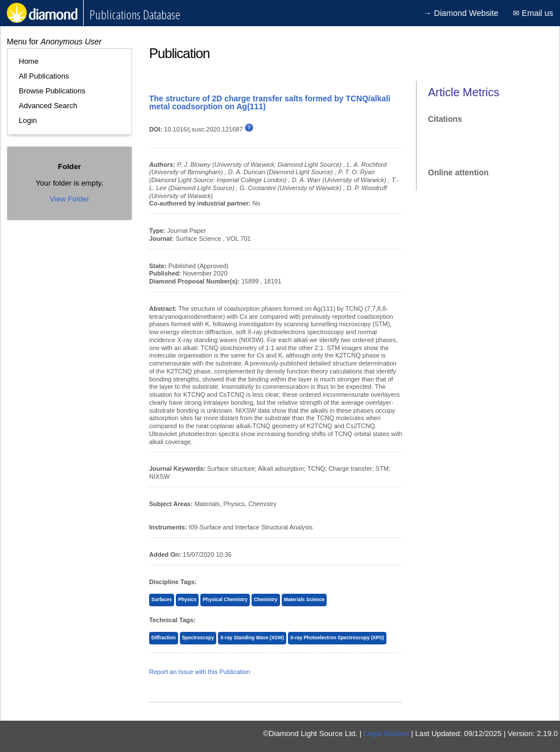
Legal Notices (386, 733)
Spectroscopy (198, 638)
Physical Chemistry (225, 599)
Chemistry (266, 599)
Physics (187, 599)
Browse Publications (52, 91)
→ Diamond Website (461, 13)
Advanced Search (48, 106)
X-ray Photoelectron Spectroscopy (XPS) (337, 638)
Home (29, 61)
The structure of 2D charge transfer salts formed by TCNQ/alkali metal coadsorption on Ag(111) (270, 102)
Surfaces (162, 599)
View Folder (69, 199)
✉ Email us (533, 13)
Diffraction (164, 638)
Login (28, 120)
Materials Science (304, 599)
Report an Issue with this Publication (199, 672)
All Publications (44, 76)
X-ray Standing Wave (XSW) (252, 638)
